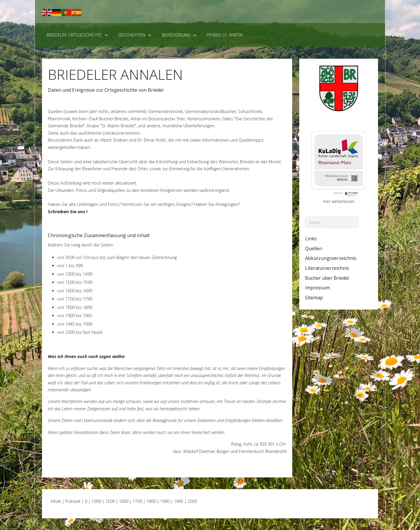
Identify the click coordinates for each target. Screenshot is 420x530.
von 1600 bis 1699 (75, 291)
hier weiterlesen (339, 201)
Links (311, 239)
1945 (178, 501)
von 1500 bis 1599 (75, 282)
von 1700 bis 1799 (75, 299)
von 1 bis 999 (70, 266)
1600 (124, 501)
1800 (151, 501)
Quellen (314, 249)
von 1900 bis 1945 (75, 316)
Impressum (317, 288)
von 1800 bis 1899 (75, 307)
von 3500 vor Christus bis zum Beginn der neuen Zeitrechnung (117, 257)
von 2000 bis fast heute (80, 332)
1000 (96, 501)
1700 (137, 501)
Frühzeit (73, 501)
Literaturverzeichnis (121, 133)
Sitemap (314, 298)
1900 (165, 501)
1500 (110, 501)
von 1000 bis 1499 (75, 274)
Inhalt (56, 501)
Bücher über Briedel (327, 278)
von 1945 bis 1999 (75, 324)
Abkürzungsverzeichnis (331, 258)
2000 (192, 501)
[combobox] (332, 222)
